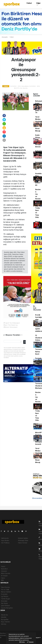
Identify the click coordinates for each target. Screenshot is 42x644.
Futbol (29, 3)
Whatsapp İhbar (23, 540)
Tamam (30, 642)
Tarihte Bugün (6, 599)
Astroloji (4, 624)
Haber (3, 578)
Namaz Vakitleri (6, 592)
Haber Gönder (23, 543)
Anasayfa (5, 37)
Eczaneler (4, 594)
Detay (22, 642)
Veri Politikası (5, 543)
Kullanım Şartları (23, 538)
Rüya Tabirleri (6, 622)
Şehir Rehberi (6, 606)
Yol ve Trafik (5, 590)
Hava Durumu (5, 587)
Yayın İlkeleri (5, 540)
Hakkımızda (5, 538)
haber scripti (4, 640)
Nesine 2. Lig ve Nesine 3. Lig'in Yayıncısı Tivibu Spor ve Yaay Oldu (39, 203)
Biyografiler (5, 619)
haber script (4, 642)
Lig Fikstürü (5, 596)
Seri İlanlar (4, 603)
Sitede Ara (4, 615)
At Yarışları (4, 576)
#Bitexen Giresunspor (10, 327)
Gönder (25, 342)
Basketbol (4, 569)
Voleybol (4, 571)
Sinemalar (4, 601)
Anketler (4, 617)
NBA (2, 580)
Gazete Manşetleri (7, 608)
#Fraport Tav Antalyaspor (12, 323)
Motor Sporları (6, 573)
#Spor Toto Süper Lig (10, 325)
